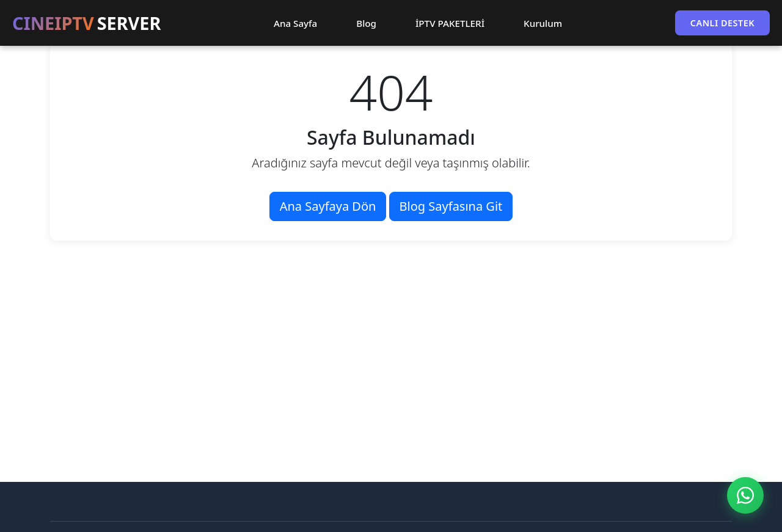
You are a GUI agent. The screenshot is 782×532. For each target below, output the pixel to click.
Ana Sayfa (295, 23)
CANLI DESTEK (722, 23)
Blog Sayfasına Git (451, 206)
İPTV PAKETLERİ (450, 23)
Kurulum (543, 23)
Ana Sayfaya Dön (328, 206)
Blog (366, 23)
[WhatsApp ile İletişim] (745, 495)
